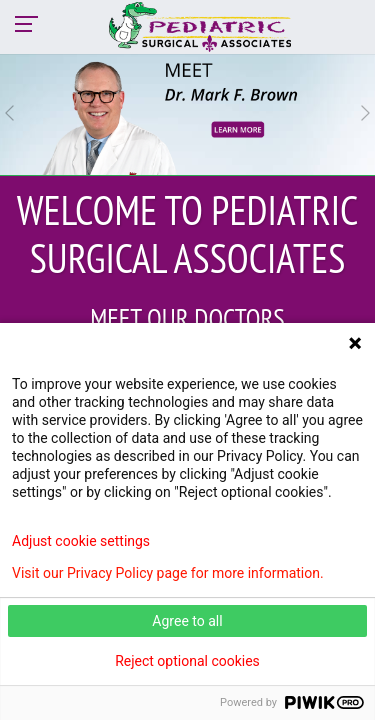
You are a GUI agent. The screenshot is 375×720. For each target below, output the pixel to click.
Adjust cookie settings (81, 541)
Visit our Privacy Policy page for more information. (168, 573)
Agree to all (187, 621)
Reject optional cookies (187, 661)
